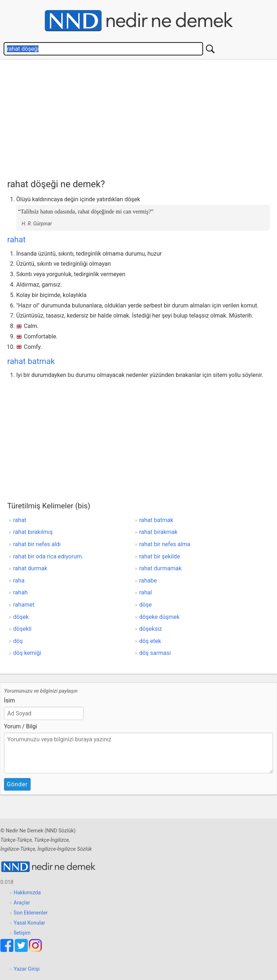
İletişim (22, 933)
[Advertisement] (142, 117)
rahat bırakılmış (33, 532)
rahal (146, 592)
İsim (10, 700)
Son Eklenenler (31, 913)
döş (18, 641)
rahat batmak (31, 361)
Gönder (17, 784)
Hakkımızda (27, 893)
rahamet (24, 605)
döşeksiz (151, 629)
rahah (21, 592)
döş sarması (155, 653)
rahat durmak (30, 568)
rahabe (148, 581)
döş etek (150, 641)
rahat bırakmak (158, 532)
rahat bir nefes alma (165, 544)
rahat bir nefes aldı (37, 544)
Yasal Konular (29, 923)
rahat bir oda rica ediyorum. (48, 556)
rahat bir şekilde (160, 556)
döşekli (23, 629)
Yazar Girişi (27, 969)
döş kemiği (27, 653)
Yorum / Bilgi (21, 726)
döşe (146, 605)
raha (19, 581)
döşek (21, 617)
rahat (16, 239)
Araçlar (22, 903)
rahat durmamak (160, 568)
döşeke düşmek (159, 617)
